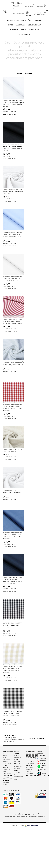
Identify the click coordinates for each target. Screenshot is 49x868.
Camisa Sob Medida (18, 30)
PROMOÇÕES (26, 20)
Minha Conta (17, 752)
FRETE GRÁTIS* (17, 6)
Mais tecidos (24, 34)
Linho (10, 25)
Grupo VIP (16, 7)
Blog (14, 9)
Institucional (7, 751)
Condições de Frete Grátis (18, 768)
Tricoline (38, 20)
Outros (17, 764)
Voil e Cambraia (35, 25)
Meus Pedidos (17, 4)
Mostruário (34, 30)
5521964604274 (30, 6)
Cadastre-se (15, 2)
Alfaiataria (20, 25)
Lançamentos (13, 20)
